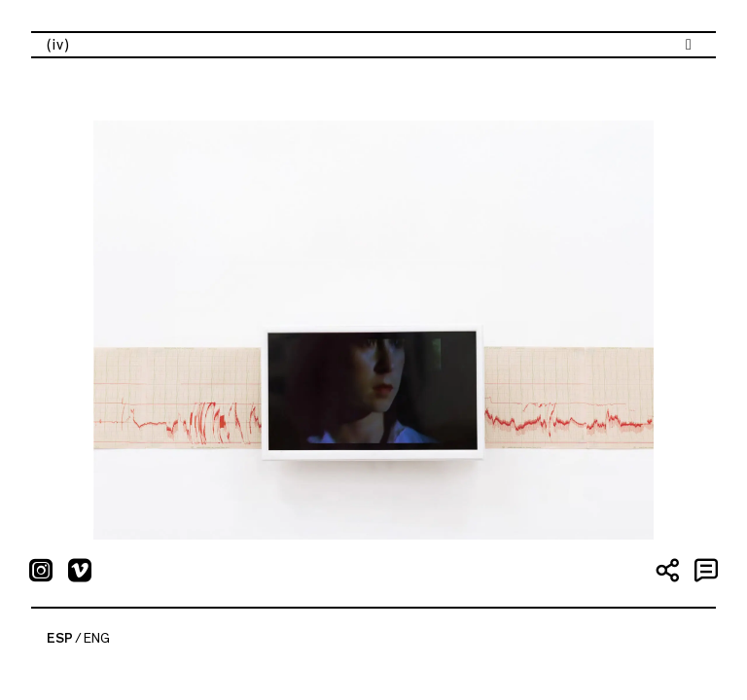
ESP (60, 639)
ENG (97, 639)
